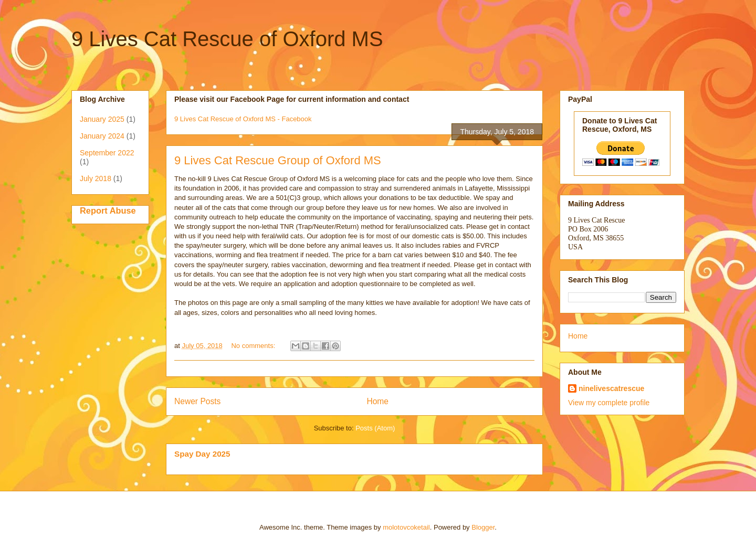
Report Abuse (108, 210)
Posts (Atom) (375, 428)
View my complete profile (609, 403)
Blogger (483, 527)
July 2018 (96, 178)
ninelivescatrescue (611, 388)
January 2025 (102, 119)
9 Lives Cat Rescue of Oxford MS (227, 39)
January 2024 (102, 136)
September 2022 (107, 153)
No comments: (254, 346)
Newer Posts (197, 401)
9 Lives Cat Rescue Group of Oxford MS (278, 160)
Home (377, 401)
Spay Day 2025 (202, 454)
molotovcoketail (406, 527)
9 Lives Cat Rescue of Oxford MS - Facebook (243, 119)
